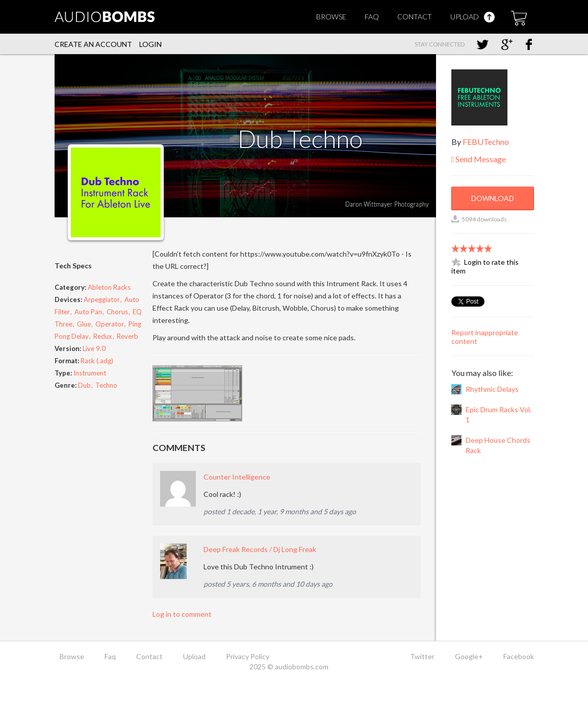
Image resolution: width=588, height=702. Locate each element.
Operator (110, 324)
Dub (84, 385)
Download (493, 198)
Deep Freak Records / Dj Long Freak (260, 549)
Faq (372, 17)
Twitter (422, 656)
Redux (103, 336)
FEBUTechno (486, 142)
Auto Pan (88, 312)
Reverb (127, 336)
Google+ (469, 656)
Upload (472, 17)
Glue (84, 324)
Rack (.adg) (97, 361)
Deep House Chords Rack (498, 445)
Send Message (479, 159)
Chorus (117, 312)
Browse (331, 17)
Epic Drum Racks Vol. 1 (498, 415)
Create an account (93, 44)
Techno (106, 385)
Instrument (90, 373)
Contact (415, 17)
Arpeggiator (103, 299)
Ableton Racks (109, 287)
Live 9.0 (94, 348)
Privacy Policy (248, 656)
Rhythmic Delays (492, 389)
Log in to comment (182, 614)
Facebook (519, 656)
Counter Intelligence (237, 477)
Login (150, 44)
